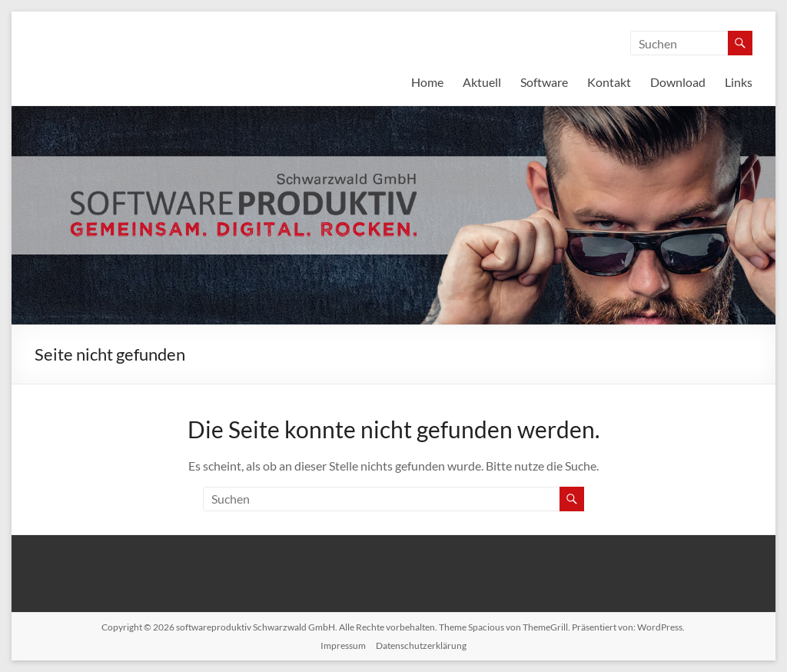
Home (427, 82)
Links (739, 82)
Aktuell (482, 82)
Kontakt (609, 82)
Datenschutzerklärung (421, 645)
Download (678, 82)
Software (544, 82)
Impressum (343, 645)
